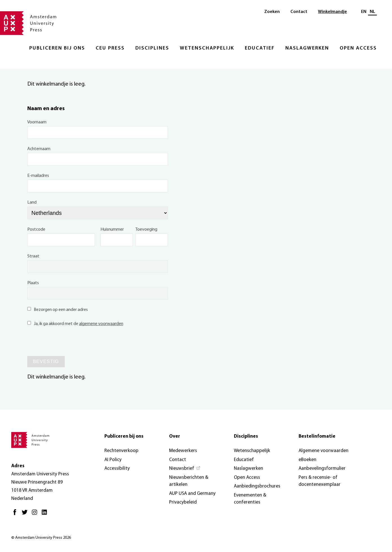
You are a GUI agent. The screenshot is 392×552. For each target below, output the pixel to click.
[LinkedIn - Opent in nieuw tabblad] (46, 514)
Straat (33, 256)
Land (32, 202)
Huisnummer (112, 230)
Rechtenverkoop (121, 451)
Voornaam (37, 122)
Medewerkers (183, 451)
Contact (299, 12)
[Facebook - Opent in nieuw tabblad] (16, 514)
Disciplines (152, 48)
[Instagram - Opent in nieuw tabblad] (36, 514)
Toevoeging (146, 230)
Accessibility (117, 468)
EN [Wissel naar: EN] (364, 12)
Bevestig (46, 361)
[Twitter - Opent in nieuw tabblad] (26, 514)
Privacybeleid (183, 502)
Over (175, 436)
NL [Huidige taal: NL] (372, 12)
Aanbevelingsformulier (322, 468)
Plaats (33, 283)
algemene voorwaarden (101, 324)
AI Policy (113, 460)
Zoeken (272, 12)
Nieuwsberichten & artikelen (189, 481)
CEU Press (110, 48)
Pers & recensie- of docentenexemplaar (320, 481)
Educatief (260, 48)
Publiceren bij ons (57, 48)
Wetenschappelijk (207, 48)
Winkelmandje (332, 12)
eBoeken (307, 460)
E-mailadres (38, 176)
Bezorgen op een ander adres (58, 310)
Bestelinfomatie (317, 436)
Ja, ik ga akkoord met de (75, 324)
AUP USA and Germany (192, 494)
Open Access (358, 48)
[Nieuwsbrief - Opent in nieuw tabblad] (185, 469)
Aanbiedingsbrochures (257, 486)
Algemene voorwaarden (323, 451)
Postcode (36, 230)
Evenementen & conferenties (250, 499)
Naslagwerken (307, 48)
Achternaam (39, 149)
